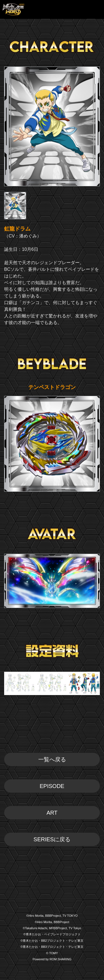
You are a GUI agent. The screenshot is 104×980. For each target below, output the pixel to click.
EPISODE (52, 786)
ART (52, 813)
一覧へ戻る (52, 759)
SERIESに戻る (52, 839)
